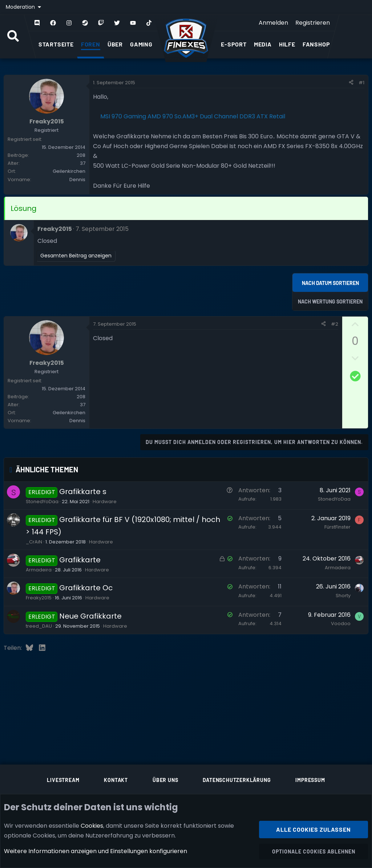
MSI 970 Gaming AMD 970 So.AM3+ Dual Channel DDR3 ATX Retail (193, 116)
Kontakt (116, 780)
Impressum (310, 780)
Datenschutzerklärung (237, 780)
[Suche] (13, 37)
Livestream (63, 780)
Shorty (343, 596)
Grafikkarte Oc (86, 588)
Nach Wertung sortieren (330, 301)
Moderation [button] (21, 7)
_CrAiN (34, 542)
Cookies (92, 825)
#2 (335, 324)
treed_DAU (39, 626)
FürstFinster (337, 527)
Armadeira (39, 570)
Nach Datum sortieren (330, 283)
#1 (361, 83)
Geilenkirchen (69, 171)
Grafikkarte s (83, 492)
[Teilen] (351, 83)
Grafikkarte (80, 560)
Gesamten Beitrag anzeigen (76, 256)
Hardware (105, 502)
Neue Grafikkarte (90, 616)
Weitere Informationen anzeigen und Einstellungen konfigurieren (96, 851)
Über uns (165, 780)
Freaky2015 (39, 598)
